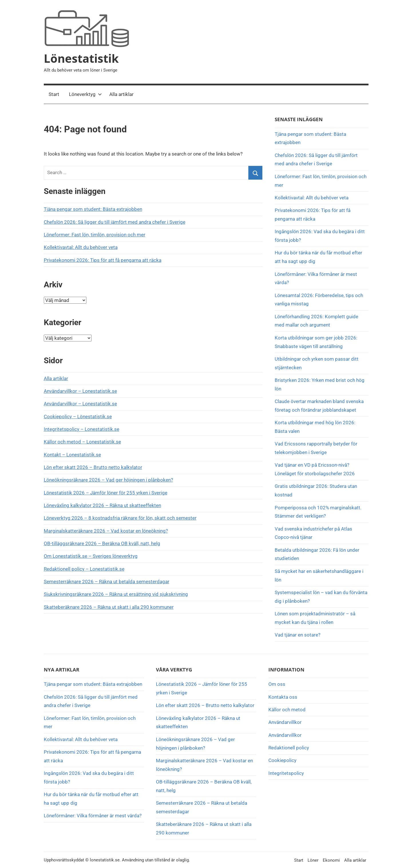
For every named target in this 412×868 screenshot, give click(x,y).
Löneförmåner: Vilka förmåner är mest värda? (93, 816)
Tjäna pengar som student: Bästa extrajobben (93, 209)
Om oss (277, 684)
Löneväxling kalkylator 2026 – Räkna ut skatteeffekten (102, 505)
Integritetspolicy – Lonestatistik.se (82, 429)
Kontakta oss (283, 697)
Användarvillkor (285, 722)
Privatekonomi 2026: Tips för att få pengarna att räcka (103, 260)
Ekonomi (331, 860)
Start (54, 94)
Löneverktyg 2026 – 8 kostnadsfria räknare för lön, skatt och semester (120, 518)
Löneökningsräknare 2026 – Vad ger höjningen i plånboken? (108, 480)
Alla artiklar (121, 94)
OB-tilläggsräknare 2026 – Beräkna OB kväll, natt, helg (102, 543)
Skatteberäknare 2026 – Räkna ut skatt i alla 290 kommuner (109, 607)
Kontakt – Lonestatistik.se (72, 455)
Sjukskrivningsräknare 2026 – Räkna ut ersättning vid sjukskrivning (116, 594)
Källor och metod (287, 710)
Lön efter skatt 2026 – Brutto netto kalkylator (93, 467)
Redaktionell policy (289, 748)
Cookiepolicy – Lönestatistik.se (78, 417)
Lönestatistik (81, 58)
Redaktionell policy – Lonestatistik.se (84, 569)
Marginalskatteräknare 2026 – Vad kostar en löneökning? (106, 531)
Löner (313, 860)
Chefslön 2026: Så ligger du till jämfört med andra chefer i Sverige (115, 222)
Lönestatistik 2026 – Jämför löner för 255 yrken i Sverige (106, 493)
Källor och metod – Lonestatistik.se (82, 442)
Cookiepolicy (282, 760)
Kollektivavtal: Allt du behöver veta (81, 247)
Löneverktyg (85, 94)
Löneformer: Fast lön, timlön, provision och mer (95, 235)
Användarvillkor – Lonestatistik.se (80, 391)
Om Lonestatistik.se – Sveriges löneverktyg (91, 556)
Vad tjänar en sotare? (298, 635)
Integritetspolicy (286, 773)
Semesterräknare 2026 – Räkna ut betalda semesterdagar (107, 582)
